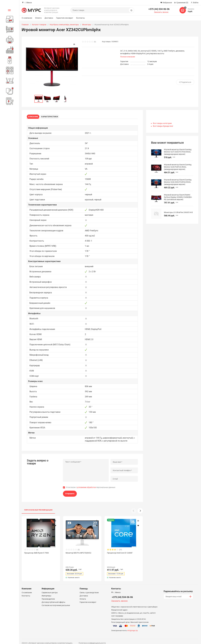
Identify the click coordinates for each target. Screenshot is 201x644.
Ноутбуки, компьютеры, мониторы (64, 25)
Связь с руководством (89, 589)
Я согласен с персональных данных (91, 488)
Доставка (49, 18)
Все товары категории (162, 123)
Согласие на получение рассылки (56, 602)
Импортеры (46, 592)
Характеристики (51, 116)
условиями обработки (86, 488)
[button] (140, 512)
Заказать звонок (161, 12)
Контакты (80, 18)
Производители (48, 595)
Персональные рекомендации (38, 511)
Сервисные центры (50, 589)
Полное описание (128, 57)
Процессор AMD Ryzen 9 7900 (36, 554)
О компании (27, 18)
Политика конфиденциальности (92, 639)
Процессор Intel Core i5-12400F (120, 554)
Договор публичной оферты (53, 598)
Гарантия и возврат (65, 18)
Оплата (38, 18)
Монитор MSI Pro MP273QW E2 (78, 554)
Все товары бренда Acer (163, 126)
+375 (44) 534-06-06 (159, 9)
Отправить (70, 494)
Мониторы (87, 25)
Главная (25, 25)
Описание (34, 116)
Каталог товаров (39, 25)
